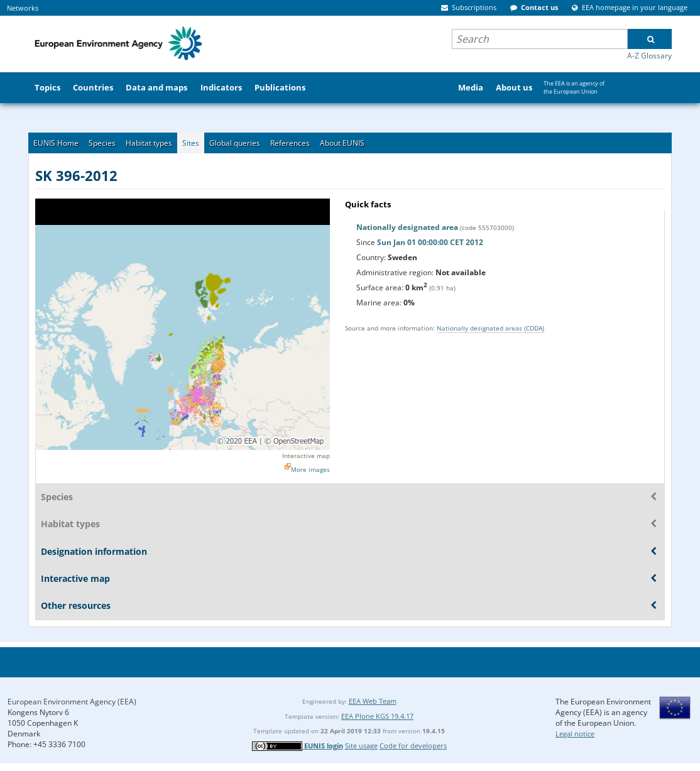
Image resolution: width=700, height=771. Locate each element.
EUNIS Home (56, 143)
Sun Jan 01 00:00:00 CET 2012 (430, 242)
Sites (191, 143)
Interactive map (306, 456)
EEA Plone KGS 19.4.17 (377, 716)
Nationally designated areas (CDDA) (490, 328)
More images (310, 469)
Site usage (361, 746)
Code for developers (413, 746)
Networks (23, 8)
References (290, 143)
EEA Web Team (373, 701)
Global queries (235, 143)
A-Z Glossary (649, 56)
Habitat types (149, 143)
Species (102, 143)
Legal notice (575, 734)
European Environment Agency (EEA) (72, 702)
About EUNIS (342, 143)
